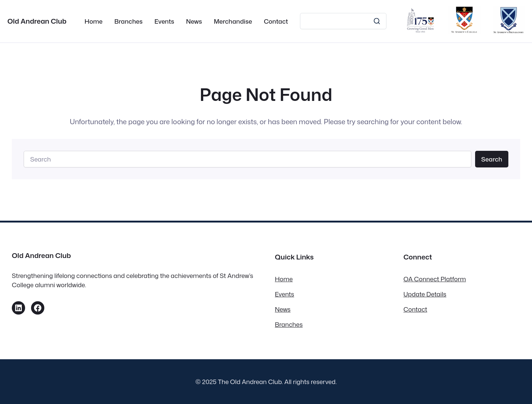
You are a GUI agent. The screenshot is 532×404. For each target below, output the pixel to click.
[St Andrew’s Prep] (509, 31)
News (283, 309)
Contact (415, 309)
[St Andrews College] (465, 31)
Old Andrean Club (37, 21)
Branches (289, 324)
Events (284, 294)
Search (492, 159)
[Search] (343, 21)
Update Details (425, 294)
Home (284, 279)
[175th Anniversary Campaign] (420, 31)
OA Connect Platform (435, 279)
